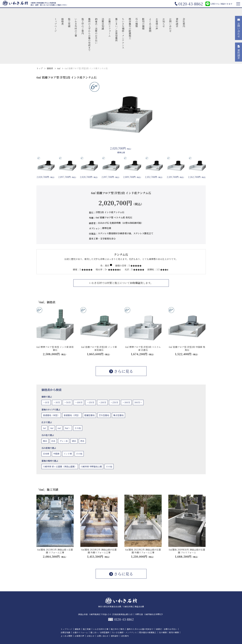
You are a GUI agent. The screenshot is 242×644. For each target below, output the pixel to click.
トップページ (56, 25)
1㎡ (44, 428)
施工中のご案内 (83, 26)
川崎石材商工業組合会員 (133, 606)
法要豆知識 (103, 24)
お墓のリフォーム (110, 27)
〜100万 (79, 402)
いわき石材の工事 (76, 27)
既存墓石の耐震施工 (130, 28)
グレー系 (64, 441)
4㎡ (52, 428)
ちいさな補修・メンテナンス (123, 33)
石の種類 (137, 23)
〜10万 (46, 402)
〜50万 (67, 402)
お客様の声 (157, 24)
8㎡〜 (68, 428)
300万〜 (138, 402)
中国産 (56, 454)
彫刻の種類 (143, 24)
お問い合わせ (170, 25)
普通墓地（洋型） (72, 415)
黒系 (45, 441)
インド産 (68, 454)
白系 (53, 441)
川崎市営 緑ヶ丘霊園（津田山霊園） (60, 466)
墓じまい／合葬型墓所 (116, 30)
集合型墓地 (118, 415)
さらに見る (121, 371)
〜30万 (57, 402)
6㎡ (59, 68)
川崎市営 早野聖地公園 (91, 466)
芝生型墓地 (104, 415)
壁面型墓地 (89, 415)
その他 (78, 428)
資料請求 (177, 23)
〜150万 (91, 402)
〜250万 (114, 402)
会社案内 (184, 23)
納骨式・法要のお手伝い (96, 31)
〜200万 (102, 402)
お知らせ (164, 23)
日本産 (46, 454)
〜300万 (126, 402)
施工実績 (69, 23)
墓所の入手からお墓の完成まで (89, 34)
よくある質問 (150, 25)
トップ (40, 68)
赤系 (82, 441)
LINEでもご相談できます (219, 4)
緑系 (74, 441)
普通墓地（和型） (51, 415)
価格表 (62, 21)
